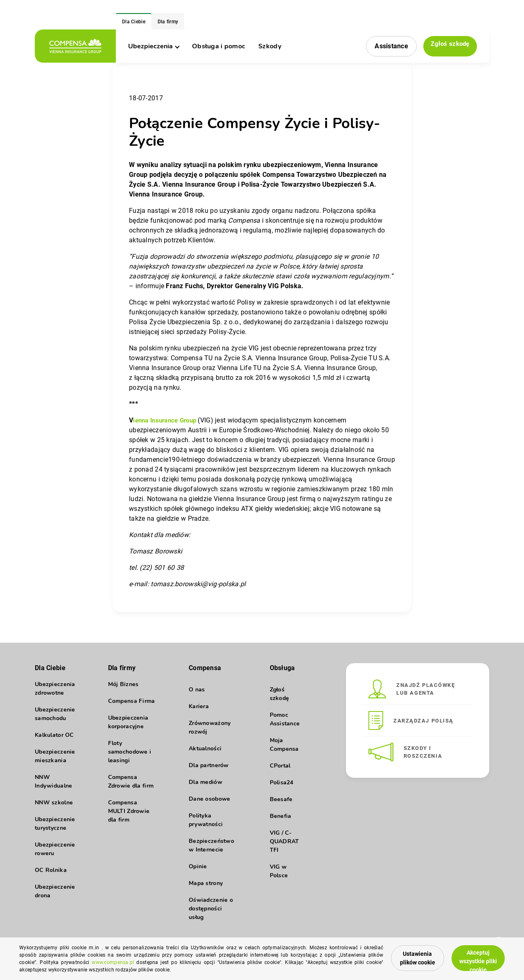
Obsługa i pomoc (219, 46)
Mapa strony (206, 883)
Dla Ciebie (134, 22)
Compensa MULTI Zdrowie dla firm (129, 816)
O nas (197, 690)
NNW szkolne (54, 808)
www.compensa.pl (159, 962)
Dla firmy (168, 22)
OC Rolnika (51, 875)
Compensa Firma (132, 706)
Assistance (388, 46)
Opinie (198, 866)
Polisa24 (282, 782)
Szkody (270, 46)
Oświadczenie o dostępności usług (211, 909)
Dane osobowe (209, 799)
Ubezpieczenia (154, 46)
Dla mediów (206, 782)
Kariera (199, 706)
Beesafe (281, 799)
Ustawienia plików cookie (393, 956)
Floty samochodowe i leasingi (130, 757)
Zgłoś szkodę (448, 46)
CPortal (280, 766)
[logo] (75, 46)
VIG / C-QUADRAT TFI (285, 841)
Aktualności (205, 749)
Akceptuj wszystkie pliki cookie (472, 956)
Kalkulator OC (54, 740)
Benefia (281, 816)
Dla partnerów (209, 765)
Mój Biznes (123, 690)
